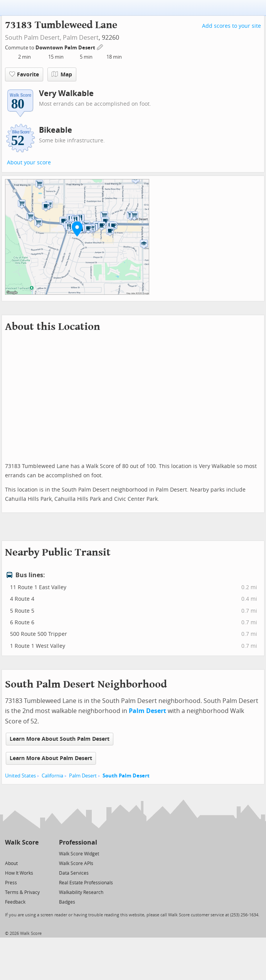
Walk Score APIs (76, 863)
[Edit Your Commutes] (100, 46)
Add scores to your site (231, 26)
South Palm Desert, (33, 38)
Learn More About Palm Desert (51, 758)
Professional (78, 842)
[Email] (33, 853)
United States (20, 776)
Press (11, 883)
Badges (67, 902)
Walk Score (22, 842)
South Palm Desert (126, 776)
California (52, 776)
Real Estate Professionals (86, 883)
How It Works (19, 873)
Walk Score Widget (79, 854)
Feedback (15, 902)
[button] (77, 229)
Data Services (74, 873)
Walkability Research (81, 892)
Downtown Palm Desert (66, 48)
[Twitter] (9, 853)
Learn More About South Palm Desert (60, 739)
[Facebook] (21, 853)
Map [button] (62, 74)
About (11, 863)
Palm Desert (81, 38)
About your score (29, 163)
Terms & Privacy (22, 892)
